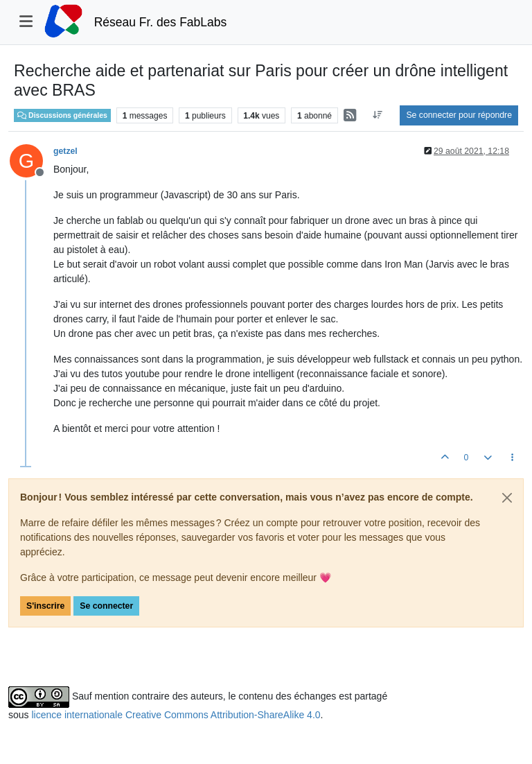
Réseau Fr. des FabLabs (161, 22)
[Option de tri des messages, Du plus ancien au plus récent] (377, 115)
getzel (65, 151)
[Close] (507, 498)
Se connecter (106, 606)
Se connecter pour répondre (459, 115)
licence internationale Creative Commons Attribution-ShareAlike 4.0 (176, 715)
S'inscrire (45, 606)
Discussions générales (62, 115)
